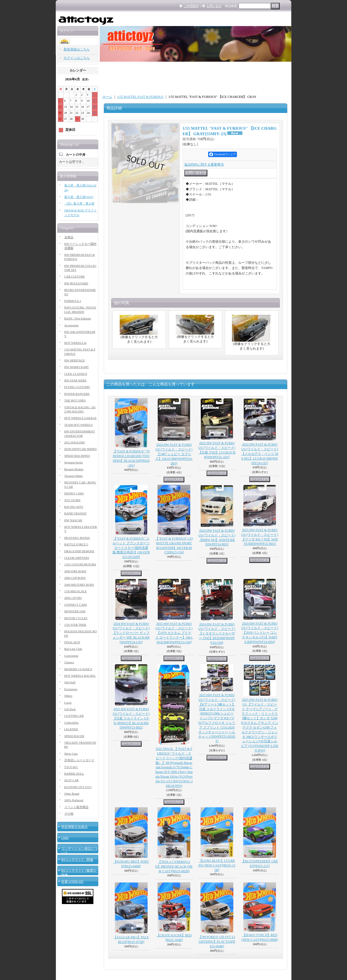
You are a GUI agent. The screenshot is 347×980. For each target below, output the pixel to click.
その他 (69, 814)
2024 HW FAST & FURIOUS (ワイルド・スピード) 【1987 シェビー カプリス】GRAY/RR (174, 454)
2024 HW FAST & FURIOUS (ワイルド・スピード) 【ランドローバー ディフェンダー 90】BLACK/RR (131, 633)
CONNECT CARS (76, 605)
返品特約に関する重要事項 (204, 165)
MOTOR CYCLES (76, 618)
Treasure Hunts (74, 476)
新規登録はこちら (77, 49)
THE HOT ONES (75, 400)
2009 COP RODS (75, 578)
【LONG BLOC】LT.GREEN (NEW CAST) (217, 865)
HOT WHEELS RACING (80, 676)
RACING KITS (74, 507)
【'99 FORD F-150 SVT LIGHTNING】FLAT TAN (217, 942)
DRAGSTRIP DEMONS (79, 551)
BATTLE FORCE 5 (76, 544)
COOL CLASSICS (76, 374)
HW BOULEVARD (76, 283)
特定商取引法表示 (74, 827)
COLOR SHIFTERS (77, 558)
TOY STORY (73, 500)
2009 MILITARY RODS (79, 585)
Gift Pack (70, 709)
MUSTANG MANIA (77, 538)
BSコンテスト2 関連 (77, 860)
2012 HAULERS (75, 442)
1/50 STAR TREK (75, 625)
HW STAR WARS (75, 380)
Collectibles (72, 723)
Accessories (72, 325)
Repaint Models (74, 469)
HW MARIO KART (77, 367)
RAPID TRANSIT (76, 513)
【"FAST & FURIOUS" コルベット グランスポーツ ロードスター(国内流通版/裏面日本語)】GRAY (131, 548)
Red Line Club (73, 649)
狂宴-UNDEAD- (73, 882)
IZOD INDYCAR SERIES (81, 449)
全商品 (69, 237)
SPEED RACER (74, 736)
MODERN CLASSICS (78, 669)
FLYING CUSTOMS (77, 387)
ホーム (107, 97)
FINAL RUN (72, 642)
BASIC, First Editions (78, 318)
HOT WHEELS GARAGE (81, 418)
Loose (68, 703)
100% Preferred (74, 800)
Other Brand (72, 794)
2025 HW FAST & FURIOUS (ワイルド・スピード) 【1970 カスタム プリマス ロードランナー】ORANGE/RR (174, 633)
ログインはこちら (77, 58)
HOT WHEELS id (75, 343)
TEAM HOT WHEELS (78, 425)
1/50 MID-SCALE (76, 591)
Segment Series (74, 462)
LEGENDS (71, 729)
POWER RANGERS (77, 394)
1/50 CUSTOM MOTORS (80, 564)
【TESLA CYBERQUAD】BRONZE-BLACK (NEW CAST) (174, 866)
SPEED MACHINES (77, 456)
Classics (69, 662)
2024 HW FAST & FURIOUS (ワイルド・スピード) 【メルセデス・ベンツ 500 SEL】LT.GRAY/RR (260, 454)
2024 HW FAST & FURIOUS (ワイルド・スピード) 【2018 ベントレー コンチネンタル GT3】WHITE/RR (260, 633)
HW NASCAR (73, 520)
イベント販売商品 (76, 807)
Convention (71, 656)
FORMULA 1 (73, 301)
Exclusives (71, 689)
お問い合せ (214, 6)
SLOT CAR (72, 780)
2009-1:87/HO (73, 598)
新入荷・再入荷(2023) (79, 197)
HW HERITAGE (75, 360)
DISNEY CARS (74, 493)
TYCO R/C (71, 767)
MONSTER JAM (75, 611)
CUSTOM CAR (74, 716)
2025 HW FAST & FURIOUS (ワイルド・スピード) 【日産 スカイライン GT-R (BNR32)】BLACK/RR (131, 718)
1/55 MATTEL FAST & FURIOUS (140, 97)
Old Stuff (70, 682)
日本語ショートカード (79, 760)
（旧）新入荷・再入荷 (79, 203)
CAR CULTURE (75, 276)
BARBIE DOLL (74, 774)
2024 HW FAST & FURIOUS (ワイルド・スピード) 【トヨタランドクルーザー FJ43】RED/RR (217, 634)
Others (68, 696)
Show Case (71, 754)
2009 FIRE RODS (75, 571)
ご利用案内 (191, 6)
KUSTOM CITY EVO (78, 787)
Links (65, 838)
